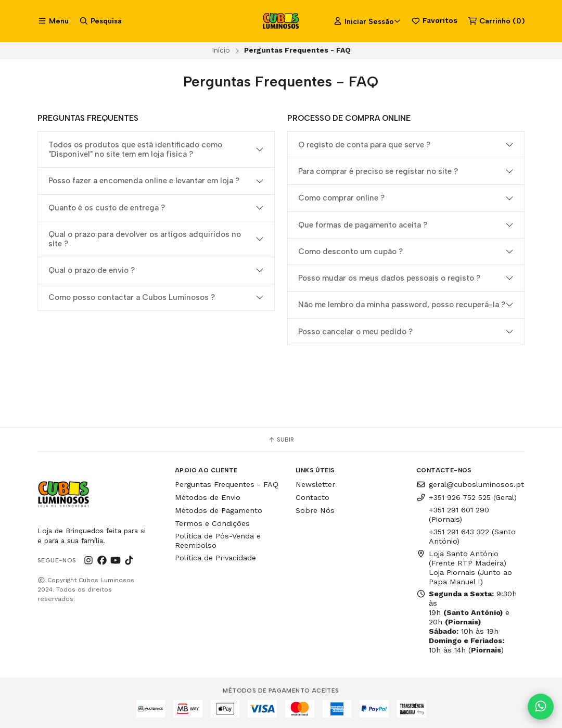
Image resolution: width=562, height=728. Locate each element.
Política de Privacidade (215, 558)
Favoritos (434, 21)
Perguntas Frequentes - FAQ (227, 484)
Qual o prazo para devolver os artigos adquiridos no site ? (145, 239)
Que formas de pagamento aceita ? (363, 225)
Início (221, 50)
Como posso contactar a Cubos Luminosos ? (132, 297)
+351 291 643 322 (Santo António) (472, 536)
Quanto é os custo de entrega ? (107, 208)
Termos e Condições (212, 523)
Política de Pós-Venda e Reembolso (218, 541)
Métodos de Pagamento (219, 510)
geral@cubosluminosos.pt (470, 484)
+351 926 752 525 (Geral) (467, 497)
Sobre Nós (315, 510)
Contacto (312, 497)
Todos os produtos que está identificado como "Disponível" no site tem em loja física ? (135, 149)
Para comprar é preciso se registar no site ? (378, 171)
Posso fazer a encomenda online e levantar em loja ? (144, 181)
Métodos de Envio (208, 497)
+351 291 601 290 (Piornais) (459, 514)
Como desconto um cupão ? (350, 252)
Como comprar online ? (341, 198)
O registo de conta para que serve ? (364, 145)
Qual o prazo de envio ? (92, 270)
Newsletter (315, 484)
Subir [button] (281, 440)
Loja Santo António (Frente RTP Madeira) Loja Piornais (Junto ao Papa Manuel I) (464, 568)
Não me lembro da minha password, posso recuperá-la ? (402, 305)
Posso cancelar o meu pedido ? (355, 332)
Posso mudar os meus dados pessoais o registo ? (389, 278)
